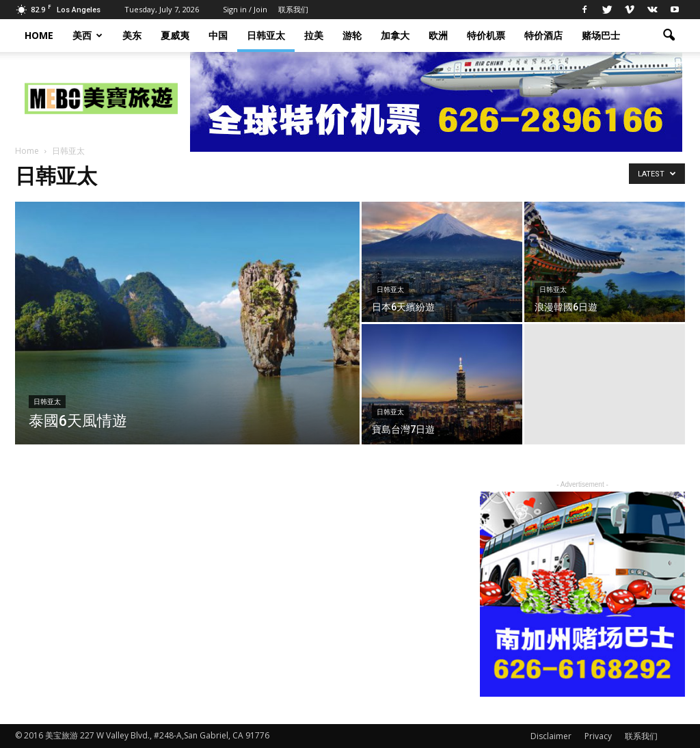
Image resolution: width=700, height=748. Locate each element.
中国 (218, 35)
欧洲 (438, 35)
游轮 (352, 35)
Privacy (598, 736)
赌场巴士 (601, 35)
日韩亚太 (266, 35)
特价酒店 (543, 35)
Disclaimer (551, 736)
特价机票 (486, 35)
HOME (39, 35)
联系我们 (293, 9)
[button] (669, 36)
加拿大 (395, 35)
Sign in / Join (245, 9)
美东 (132, 35)
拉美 (314, 35)
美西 (87, 35)
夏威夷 (175, 35)
